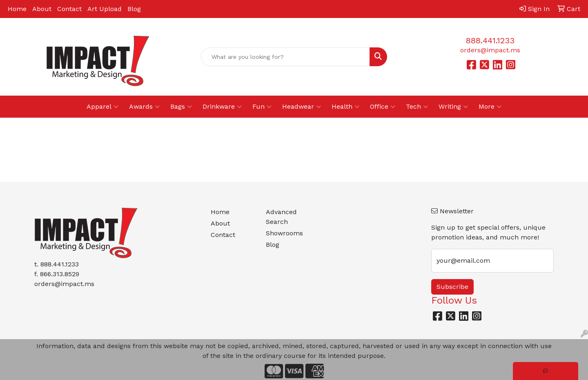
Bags (181, 107)
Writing (453, 107)
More (490, 107)
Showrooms (284, 233)
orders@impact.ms (490, 50)
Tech (417, 107)
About (42, 9)
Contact (69, 9)
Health (345, 107)
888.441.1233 (490, 40)
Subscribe (452, 287)
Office (383, 107)
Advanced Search (281, 217)
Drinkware (222, 107)
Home (17, 9)
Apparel (102, 107)
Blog (134, 9)
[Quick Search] (285, 57)
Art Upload (105, 9)
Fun (262, 107)
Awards (144, 107)
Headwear (302, 107)
